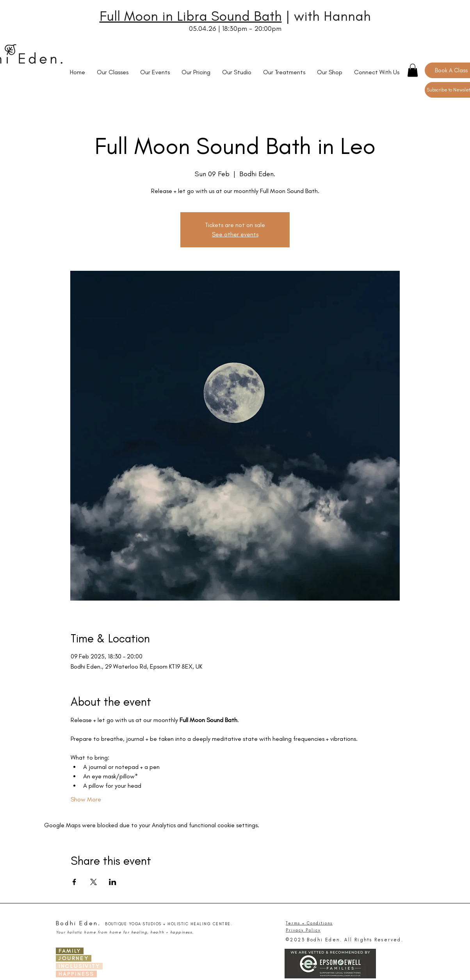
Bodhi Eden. (78, 923)
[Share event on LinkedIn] (113, 882)
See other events (235, 234)
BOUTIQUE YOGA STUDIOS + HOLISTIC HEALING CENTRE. (169, 924)
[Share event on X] (93, 882)
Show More (86, 799)
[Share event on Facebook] (74, 882)
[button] (413, 70)
